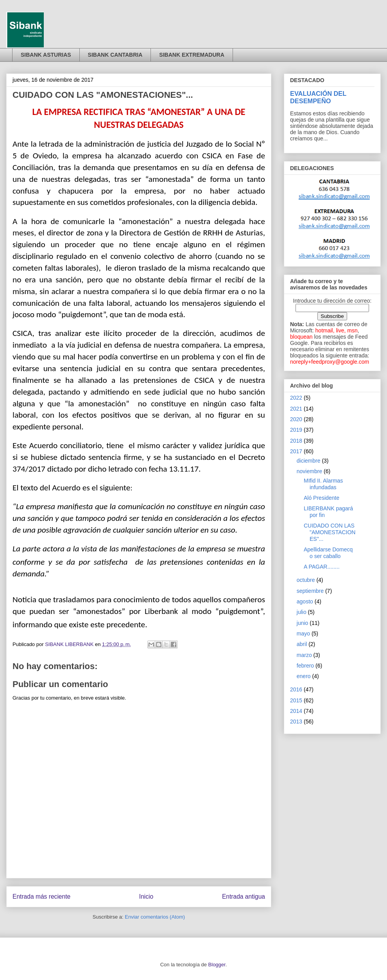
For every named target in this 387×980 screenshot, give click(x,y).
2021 (296, 409)
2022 (296, 398)
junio (303, 623)
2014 (296, 711)
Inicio (146, 897)
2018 (296, 441)
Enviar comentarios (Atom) (155, 917)
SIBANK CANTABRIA (115, 55)
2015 (296, 700)
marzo (304, 655)
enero (304, 676)
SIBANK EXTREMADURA (192, 55)
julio (302, 612)
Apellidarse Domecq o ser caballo (328, 553)
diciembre (309, 461)
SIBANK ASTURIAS (46, 55)
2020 (296, 419)
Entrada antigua (244, 897)
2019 (296, 430)
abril (302, 644)
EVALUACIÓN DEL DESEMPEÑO (318, 97)
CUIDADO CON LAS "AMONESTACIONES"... (330, 532)
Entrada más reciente (41, 897)
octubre (306, 580)
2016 (296, 689)
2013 (296, 722)
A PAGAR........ (322, 567)
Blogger (217, 965)
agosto (305, 601)
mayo (303, 634)
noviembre (309, 471)
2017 (296, 451)
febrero (305, 666)
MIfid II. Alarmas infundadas (323, 484)
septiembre (310, 591)
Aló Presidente (322, 498)
